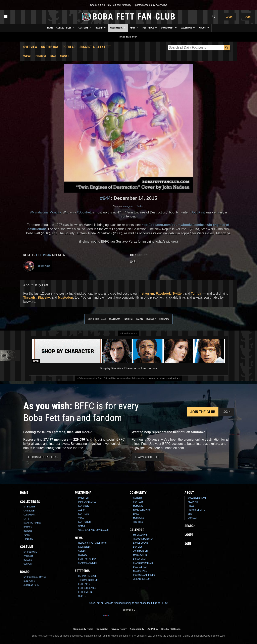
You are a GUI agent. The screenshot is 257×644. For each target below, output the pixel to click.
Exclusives (84, 547)
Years (27, 535)
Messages (138, 518)
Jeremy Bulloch (142, 579)
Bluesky (44, 298)
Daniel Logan (140, 543)
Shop (191, 514)
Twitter (140, 206)
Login (229, 17)
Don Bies (138, 547)
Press (191, 506)
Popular (69, 47)
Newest (64, 56)
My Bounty (29, 507)
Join (248, 17)
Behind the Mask (87, 576)
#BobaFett (84, 212)
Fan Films (84, 514)
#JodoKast (197, 212)
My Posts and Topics (35, 577)
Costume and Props (144, 575)
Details (28, 560)
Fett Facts (84, 584)
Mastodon (66, 298)
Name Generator (142, 510)
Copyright (102, 629)
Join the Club (203, 412)
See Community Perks (42, 457)
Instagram (128, 206)
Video (81, 518)
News (134, 28)
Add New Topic (31, 585)
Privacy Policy (119, 629)
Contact (193, 518)
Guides (82, 551)
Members (138, 506)
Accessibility (137, 629)
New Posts (29, 581)
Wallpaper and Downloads (93, 530)
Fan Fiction (84, 522)
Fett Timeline (86, 592)
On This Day (50, 47)
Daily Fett (84, 498)
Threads (30, 298)
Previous (41, 56)
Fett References (87, 588)
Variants (28, 556)
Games (82, 526)
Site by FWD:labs (171, 629)
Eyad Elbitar (140, 567)
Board (101, 28)
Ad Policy (153, 629)
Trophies (138, 522)
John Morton (140, 551)
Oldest (27, 56)
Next (53, 56)
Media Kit (193, 502)
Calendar (188, 28)
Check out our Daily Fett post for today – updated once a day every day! (128, 5)
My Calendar (140, 535)
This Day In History (88, 580)
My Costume (30, 552)
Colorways (30, 515)
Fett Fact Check (87, 559)
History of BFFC (197, 510)
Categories (30, 511)
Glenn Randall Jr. (143, 563)
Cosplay (28, 564)
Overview (30, 47)
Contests (138, 502)
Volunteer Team (197, 498)
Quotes (82, 596)
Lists (26, 519)
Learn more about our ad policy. (163, 378)
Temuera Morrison (143, 539)
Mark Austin (140, 555)
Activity (138, 498)
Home (50, 28)
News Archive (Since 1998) (92, 543)
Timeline (28, 539)
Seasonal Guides (87, 563)
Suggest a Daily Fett (95, 47)
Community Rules (83, 629)
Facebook (163, 293)
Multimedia (118, 28)
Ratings (28, 527)
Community (169, 28)
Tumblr (196, 293)
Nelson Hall (140, 571)
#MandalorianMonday (46, 212)
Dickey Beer (140, 559)
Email (140, 319)
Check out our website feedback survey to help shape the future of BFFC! (128, 603)
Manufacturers (32, 523)
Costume (85, 28)
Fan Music (84, 506)
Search (190, 526)
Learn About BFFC (148, 457)
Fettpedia (150, 28)
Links (136, 514)
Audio (81, 510)
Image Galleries (87, 502)
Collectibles (66, 28)
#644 (105, 198)
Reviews (28, 531)
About (204, 28)
